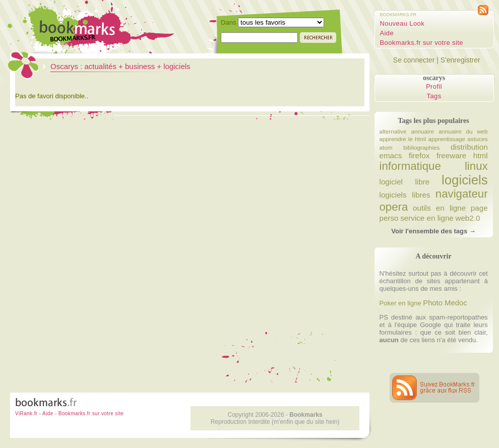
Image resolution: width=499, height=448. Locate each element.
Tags (434, 96)
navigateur (462, 194)
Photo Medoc (445, 303)
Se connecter (414, 60)
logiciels (465, 180)
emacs (391, 155)
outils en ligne (439, 208)
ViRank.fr (26, 413)
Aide (387, 33)
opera (394, 207)
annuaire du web (463, 131)
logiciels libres (405, 195)
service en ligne (427, 218)
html (481, 155)
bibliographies (421, 147)
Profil (434, 86)
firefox (419, 155)
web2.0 (467, 218)
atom (386, 147)
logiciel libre (405, 182)
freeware (451, 155)
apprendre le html (403, 139)
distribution (469, 147)
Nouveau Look (402, 23)
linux (476, 166)
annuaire (423, 131)
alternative (393, 131)
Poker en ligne (400, 303)
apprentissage (446, 139)
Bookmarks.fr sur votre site (422, 43)
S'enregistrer (460, 60)
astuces (477, 139)
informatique (410, 166)
